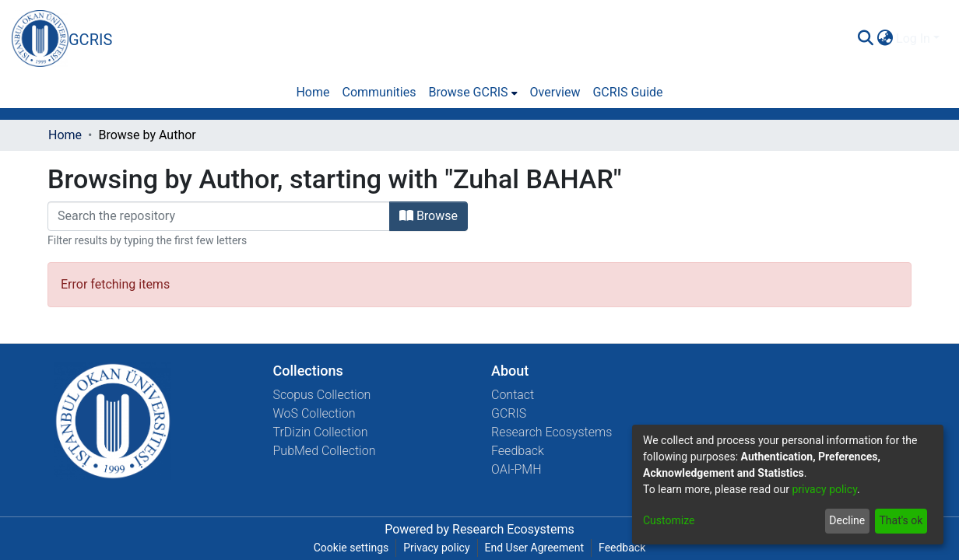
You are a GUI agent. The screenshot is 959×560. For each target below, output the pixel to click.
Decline (847, 520)
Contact (513, 395)
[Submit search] (865, 39)
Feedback (518, 451)
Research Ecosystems (552, 432)
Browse (429, 216)
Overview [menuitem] (555, 92)
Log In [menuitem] (913, 38)
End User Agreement (534, 548)
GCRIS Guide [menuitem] (627, 92)
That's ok (901, 520)
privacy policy (824, 489)
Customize (669, 520)
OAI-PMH (516, 469)
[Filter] (219, 216)
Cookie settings (351, 548)
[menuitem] (885, 39)
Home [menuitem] (313, 92)
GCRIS (509, 413)
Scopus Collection (322, 395)
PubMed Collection (325, 451)
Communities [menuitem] (379, 92)
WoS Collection (314, 413)
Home (65, 135)
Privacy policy (436, 548)
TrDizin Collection (321, 432)
